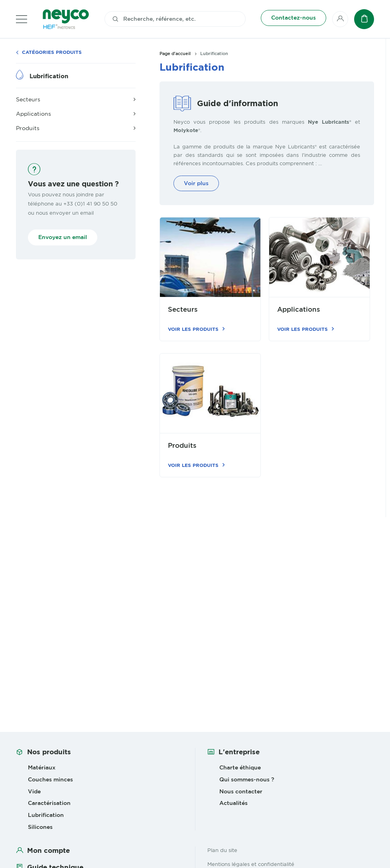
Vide (34, 791)
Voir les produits (193, 329)
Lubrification (49, 76)
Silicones (40, 827)
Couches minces (50, 779)
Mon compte (48, 850)
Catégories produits (52, 52)
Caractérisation (49, 803)
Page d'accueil (175, 53)
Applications (299, 309)
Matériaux (42, 767)
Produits (182, 446)
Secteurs (183, 309)
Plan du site (222, 850)
